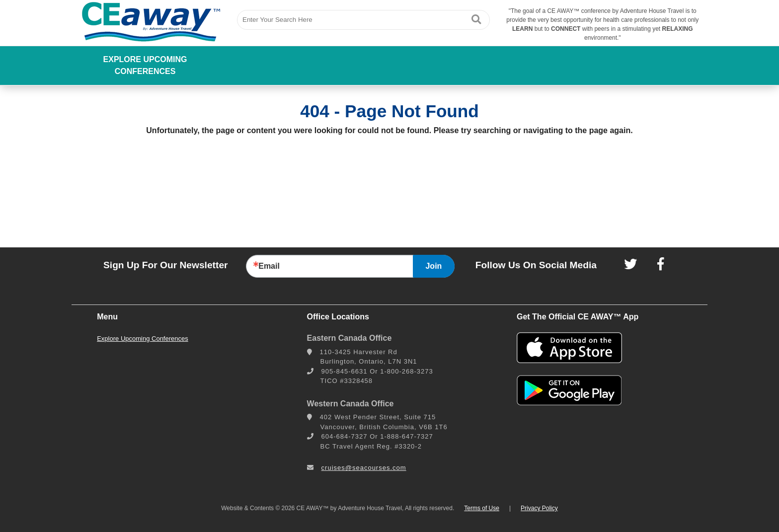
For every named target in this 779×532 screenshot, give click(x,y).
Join (433, 266)
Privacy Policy (539, 508)
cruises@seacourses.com (364, 468)
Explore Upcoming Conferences (145, 65)
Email (269, 266)
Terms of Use (482, 508)
